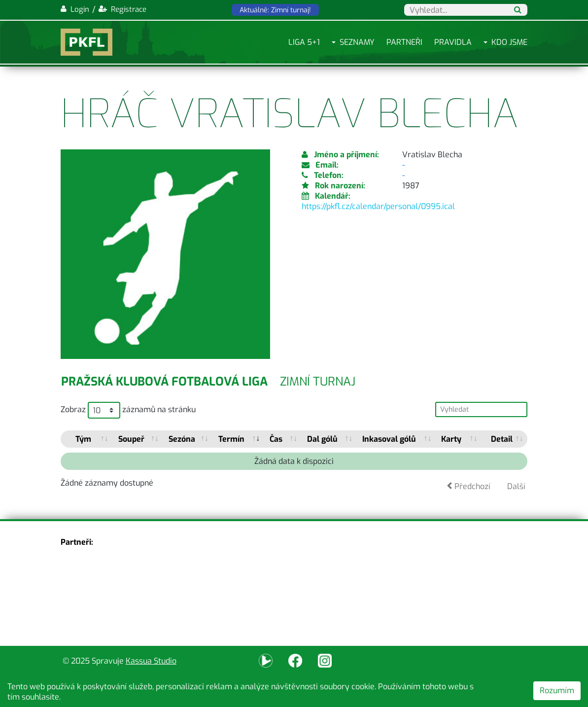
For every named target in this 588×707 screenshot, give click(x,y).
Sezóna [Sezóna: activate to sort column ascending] (182, 439)
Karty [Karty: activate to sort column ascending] (451, 439)
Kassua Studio (151, 661)
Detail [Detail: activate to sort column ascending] (502, 439)
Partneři (404, 42)
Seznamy (357, 42)
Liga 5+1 (304, 42)
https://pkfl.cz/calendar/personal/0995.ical (378, 206)
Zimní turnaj (318, 382)
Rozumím (557, 690)
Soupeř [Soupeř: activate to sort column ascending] (131, 439)
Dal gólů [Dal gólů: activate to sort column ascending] (322, 439)
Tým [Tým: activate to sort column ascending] (83, 439)
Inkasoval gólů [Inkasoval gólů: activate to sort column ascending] (389, 439)
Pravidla (453, 42)
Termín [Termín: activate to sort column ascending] (231, 439)
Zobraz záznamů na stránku (128, 410)
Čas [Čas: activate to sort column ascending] (276, 439)
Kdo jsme (509, 42)
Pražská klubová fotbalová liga (164, 382)
